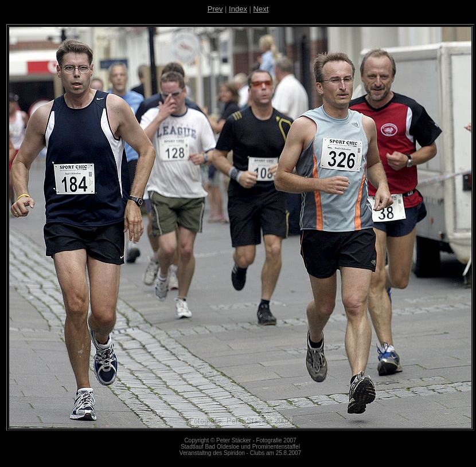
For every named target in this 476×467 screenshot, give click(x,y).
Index (238, 9)
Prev (215, 9)
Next (261, 9)
